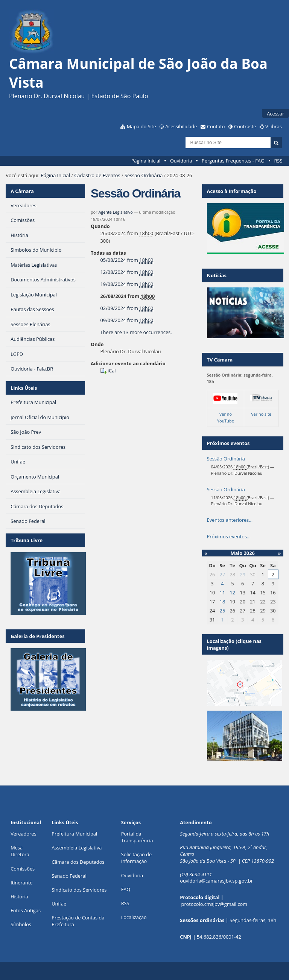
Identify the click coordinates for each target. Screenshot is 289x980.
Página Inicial (146, 161)
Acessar (275, 114)
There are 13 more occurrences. (136, 332)
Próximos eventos (228, 443)
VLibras (274, 126)
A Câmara (22, 191)
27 (223, 574)
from (127, 260)
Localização (134, 917)
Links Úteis (24, 388)
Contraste (245, 126)
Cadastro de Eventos (97, 175)
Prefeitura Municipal (74, 834)
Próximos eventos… (229, 536)
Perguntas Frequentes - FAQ (233, 161)
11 (223, 593)
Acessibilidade (181, 126)
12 (232, 593)
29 (243, 574)
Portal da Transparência (137, 837)
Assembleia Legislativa (77, 848)
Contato (216, 126)
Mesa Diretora (20, 851)
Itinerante (21, 883)
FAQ (126, 889)
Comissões (23, 869)
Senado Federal (69, 876)
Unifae (59, 904)
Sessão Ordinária (144, 175)
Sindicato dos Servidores (79, 890)
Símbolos (21, 924)
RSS (278, 161)
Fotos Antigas (26, 910)
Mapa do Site (141, 126)
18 (223, 602)
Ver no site (261, 414)
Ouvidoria (181, 161)
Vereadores (23, 834)
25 (223, 611)
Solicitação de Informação (137, 858)
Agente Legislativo (115, 212)
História (19, 896)
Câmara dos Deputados (78, 862)
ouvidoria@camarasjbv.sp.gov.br (216, 881)
